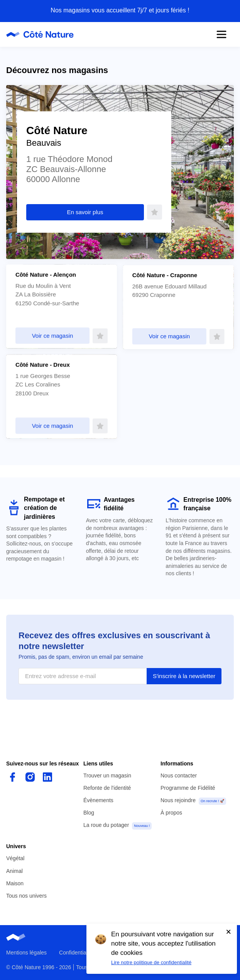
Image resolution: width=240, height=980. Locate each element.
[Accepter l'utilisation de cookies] (228, 932)
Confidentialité (76, 953)
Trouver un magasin (107, 775)
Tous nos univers (26, 896)
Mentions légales (26, 953)
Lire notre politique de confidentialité (151, 962)
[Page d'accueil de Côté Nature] (42, 34)
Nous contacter (179, 775)
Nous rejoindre (178, 800)
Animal (14, 871)
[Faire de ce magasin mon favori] (155, 212)
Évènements (98, 800)
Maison (15, 883)
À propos (171, 813)
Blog (89, 813)
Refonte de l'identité (107, 788)
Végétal (15, 858)
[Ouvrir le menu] (221, 34)
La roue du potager (106, 825)
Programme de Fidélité (188, 788)
